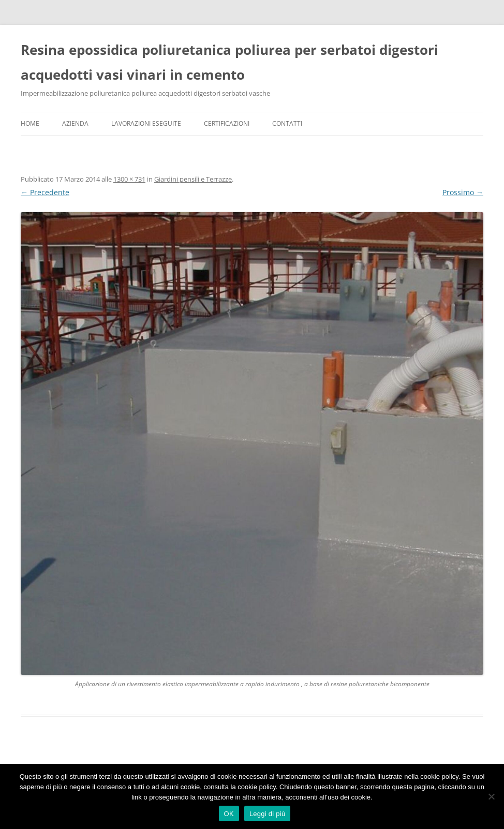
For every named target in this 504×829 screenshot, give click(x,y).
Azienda (75, 123)
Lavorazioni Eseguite (146, 123)
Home (30, 123)
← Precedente (45, 192)
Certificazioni (227, 123)
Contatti (287, 123)
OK (229, 814)
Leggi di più (268, 814)
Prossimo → (463, 192)
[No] (491, 796)
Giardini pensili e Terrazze (193, 179)
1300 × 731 (129, 179)
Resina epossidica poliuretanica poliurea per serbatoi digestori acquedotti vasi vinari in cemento (229, 62)
